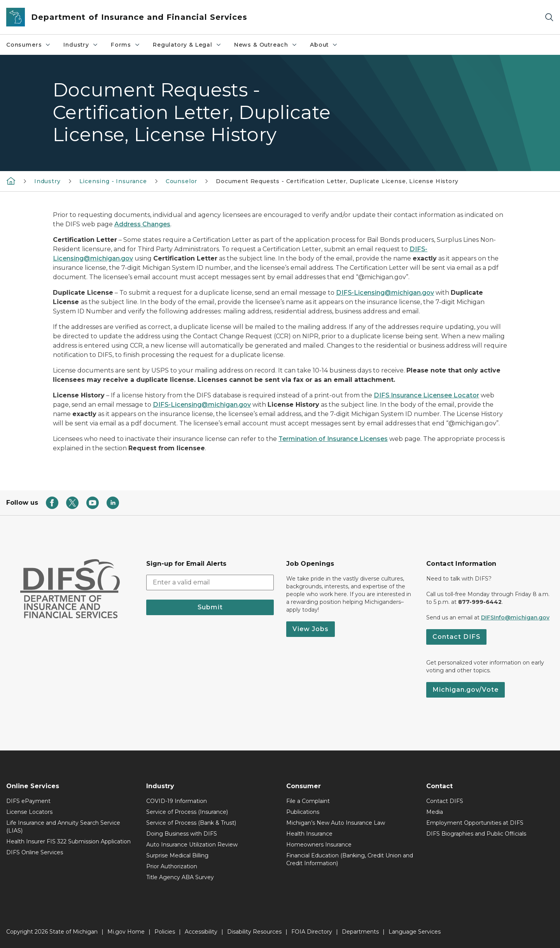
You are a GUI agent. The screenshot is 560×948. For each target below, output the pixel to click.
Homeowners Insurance (319, 845)
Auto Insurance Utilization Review (192, 845)
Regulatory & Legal (187, 45)
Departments (360, 932)
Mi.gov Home (126, 932)
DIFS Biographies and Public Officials (476, 834)
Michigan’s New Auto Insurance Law (336, 823)
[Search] (549, 17)
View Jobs (311, 629)
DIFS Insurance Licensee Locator (426, 395)
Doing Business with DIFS (182, 834)
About (324, 45)
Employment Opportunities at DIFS (475, 823)
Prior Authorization (172, 866)
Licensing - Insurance (113, 181)
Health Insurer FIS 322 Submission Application (68, 841)
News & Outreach (266, 45)
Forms (126, 45)
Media (435, 812)
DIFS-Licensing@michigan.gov (385, 293)
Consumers (29, 45)
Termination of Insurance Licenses (333, 439)
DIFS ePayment (28, 801)
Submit (210, 607)
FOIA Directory (312, 932)
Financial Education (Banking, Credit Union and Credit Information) (350, 859)
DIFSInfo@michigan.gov (515, 617)
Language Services (415, 932)
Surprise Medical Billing (177, 855)
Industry (81, 45)
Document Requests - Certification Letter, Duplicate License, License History (337, 181)
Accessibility (201, 932)
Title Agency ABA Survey (180, 877)
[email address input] (210, 582)
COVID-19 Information (177, 801)
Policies (165, 932)
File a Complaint (308, 801)
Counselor (181, 181)
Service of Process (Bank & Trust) (191, 823)
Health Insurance (309, 834)
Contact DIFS (456, 637)
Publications (303, 812)
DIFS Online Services (35, 852)
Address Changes (142, 224)
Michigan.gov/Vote (465, 690)
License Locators (29, 812)
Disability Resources (254, 932)
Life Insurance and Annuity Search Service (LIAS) (63, 827)
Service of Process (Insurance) (187, 812)
